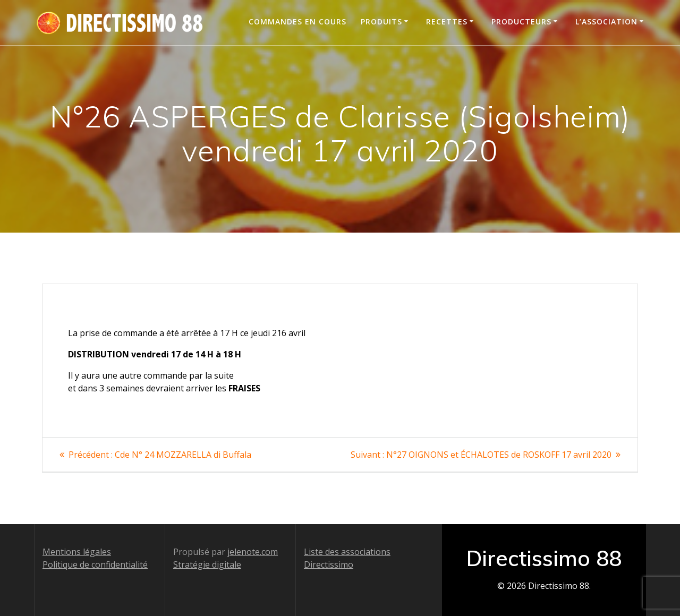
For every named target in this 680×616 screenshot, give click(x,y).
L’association (606, 22)
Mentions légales (77, 552)
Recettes (447, 22)
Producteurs (521, 22)
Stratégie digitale (207, 564)
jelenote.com (253, 552)
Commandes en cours (297, 22)
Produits (381, 22)
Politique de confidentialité (95, 564)
